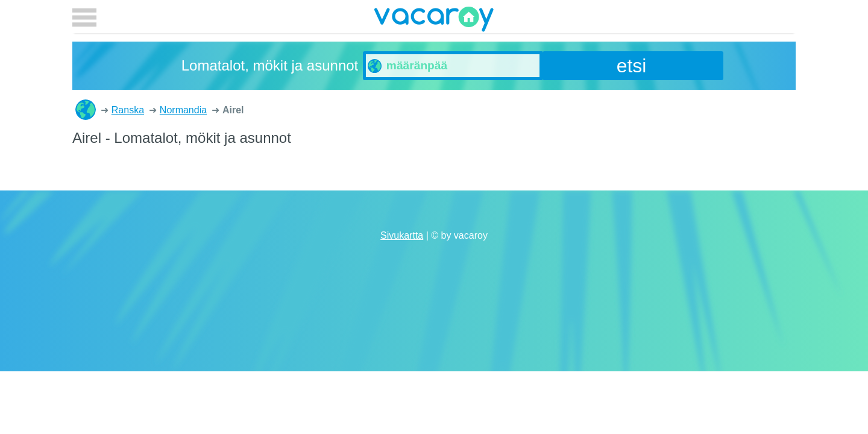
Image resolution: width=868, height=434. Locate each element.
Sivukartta (402, 235)
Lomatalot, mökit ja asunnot (86, 110)
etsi (632, 66)
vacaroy (434, 21)
